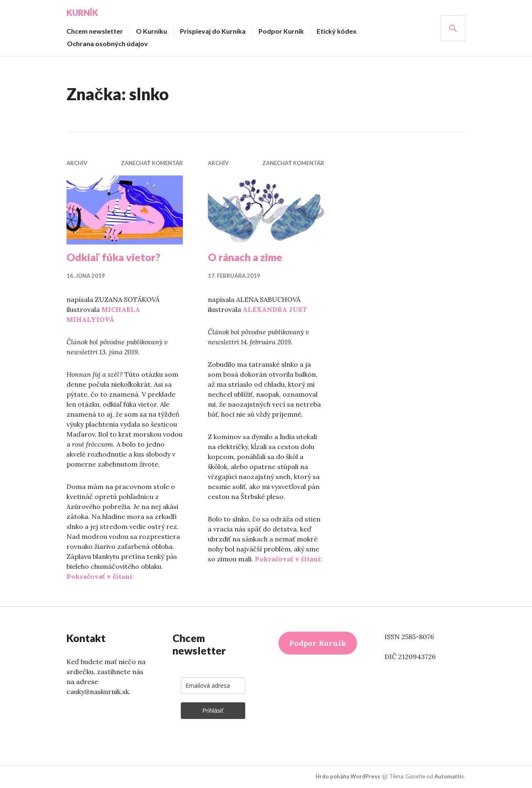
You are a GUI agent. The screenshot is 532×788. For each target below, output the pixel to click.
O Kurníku (151, 31)
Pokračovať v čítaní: (100, 576)
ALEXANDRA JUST (275, 309)
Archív (77, 163)
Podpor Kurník (281, 31)
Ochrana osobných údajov (107, 43)
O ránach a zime (245, 257)
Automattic (449, 776)
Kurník (82, 12)
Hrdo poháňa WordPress (348, 776)
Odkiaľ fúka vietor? (113, 257)
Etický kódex (337, 31)
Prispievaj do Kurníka (213, 31)
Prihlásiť (213, 711)
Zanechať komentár (152, 163)
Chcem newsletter (95, 31)
